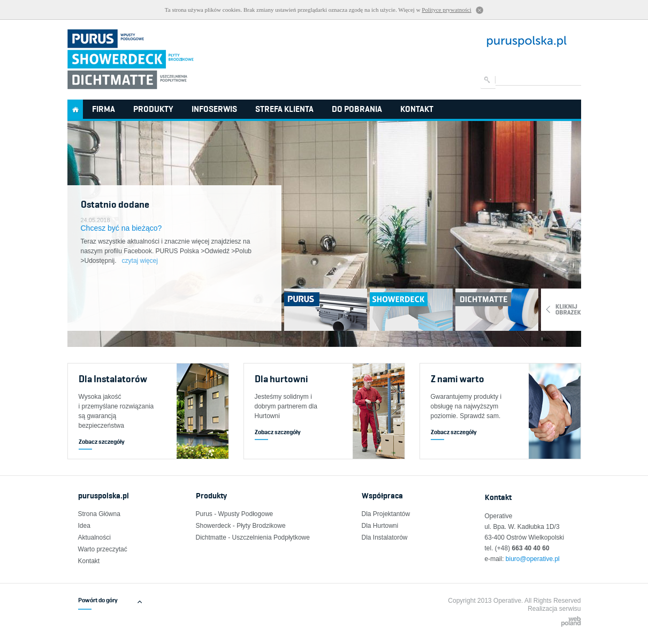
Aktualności (94, 537)
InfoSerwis (214, 109)
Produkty (153, 109)
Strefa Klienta (284, 109)
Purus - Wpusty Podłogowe (235, 514)
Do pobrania (357, 109)
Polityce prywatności (447, 10)
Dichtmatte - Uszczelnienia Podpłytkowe (253, 537)
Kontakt (417, 109)
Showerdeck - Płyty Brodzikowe (241, 526)
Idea (84, 526)
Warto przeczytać (103, 549)
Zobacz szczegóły (102, 441)
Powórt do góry (98, 600)
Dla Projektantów (386, 514)
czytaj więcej (140, 261)
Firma (104, 109)
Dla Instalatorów (385, 537)
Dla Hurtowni (380, 526)
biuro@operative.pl (533, 559)
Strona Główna (99, 514)
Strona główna (75, 109)
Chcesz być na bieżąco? (121, 228)
